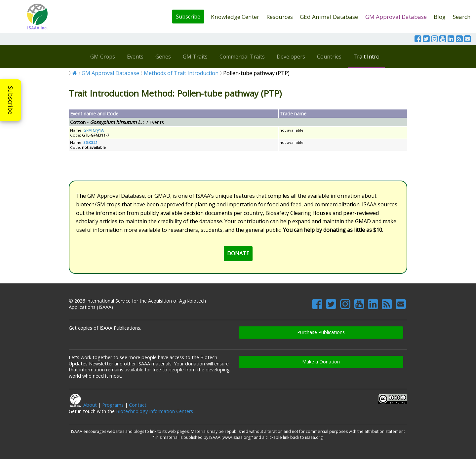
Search (462, 17)
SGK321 (91, 142)
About (90, 405)
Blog (440, 17)
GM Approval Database (396, 17)
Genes (163, 57)
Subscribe (188, 17)
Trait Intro (366, 57)
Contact (138, 405)
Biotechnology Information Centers (155, 411)
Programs (113, 405)
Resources (280, 17)
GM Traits (195, 57)
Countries (329, 57)
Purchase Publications (321, 332)
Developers (291, 57)
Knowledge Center (235, 17)
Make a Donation (321, 362)
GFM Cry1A (93, 130)
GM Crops (103, 57)
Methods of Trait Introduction (181, 73)
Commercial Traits (242, 57)
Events (135, 57)
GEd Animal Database (329, 17)
